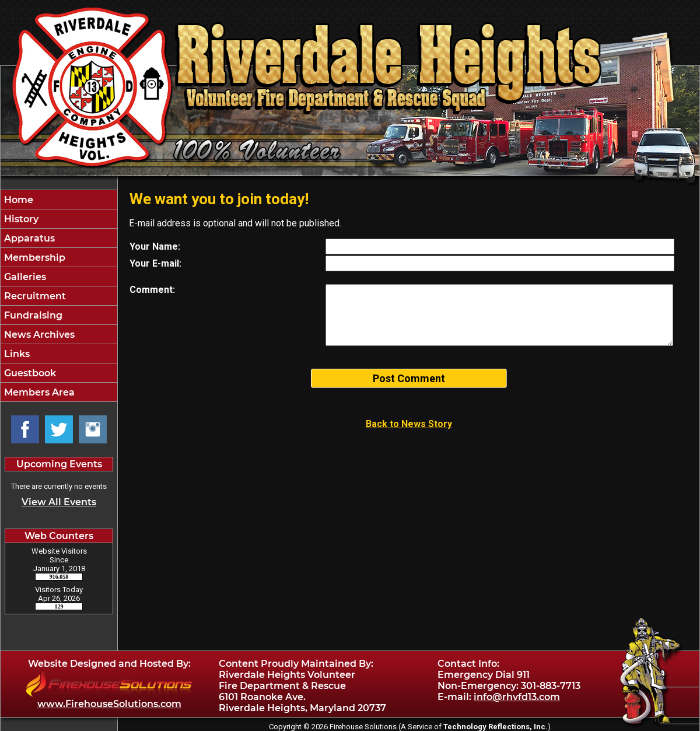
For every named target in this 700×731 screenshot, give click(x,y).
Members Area (38, 392)
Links (16, 354)
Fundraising (32, 315)
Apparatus (28, 238)
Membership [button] (34, 258)
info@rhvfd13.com (517, 697)
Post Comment (409, 378)
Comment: (152, 290)
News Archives (38, 335)
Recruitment (34, 296)
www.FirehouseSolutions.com (109, 704)
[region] (59, 296)
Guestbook (29, 373)
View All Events (59, 502)
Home (17, 200)
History (20, 219)
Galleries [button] (24, 277)
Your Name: (155, 246)
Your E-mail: (155, 263)
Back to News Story (409, 424)
